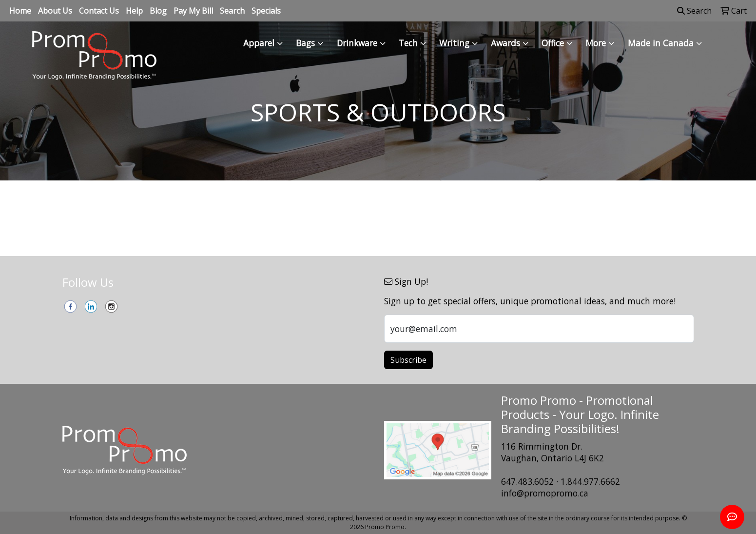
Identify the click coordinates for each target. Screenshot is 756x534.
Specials (266, 11)
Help (134, 11)
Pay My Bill (193, 11)
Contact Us (99, 11)
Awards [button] (505, 43)
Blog (158, 11)
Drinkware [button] (357, 43)
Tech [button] (408, 43)
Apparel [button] (259, 43)
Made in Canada (661, 43)
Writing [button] (454, 43)
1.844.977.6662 (590, 481)
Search (232, 11)
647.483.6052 (527, 481)
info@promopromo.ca (545, 493)
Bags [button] (305, 43)
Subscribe (408, 360)
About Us (55, 11)
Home (20, 11)
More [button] (596, 43)
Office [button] (553, 43)
